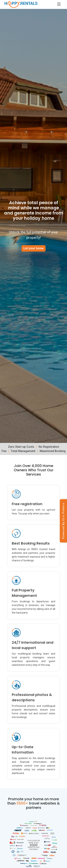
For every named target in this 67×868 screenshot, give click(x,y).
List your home (33, 248)
